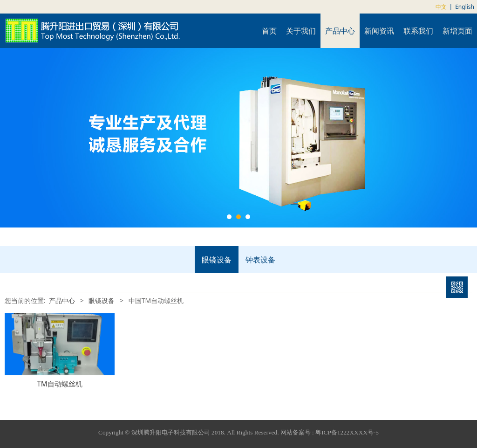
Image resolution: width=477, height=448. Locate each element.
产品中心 (340, 31)
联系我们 (418, 31)
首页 (269, 31)
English (465, 7)
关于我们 (301, 31)
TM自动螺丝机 (60, 384)
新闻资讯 (379, 31)
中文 (441, 7)
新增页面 (457, 31)
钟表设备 (260, 260)
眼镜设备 (217, 260)
